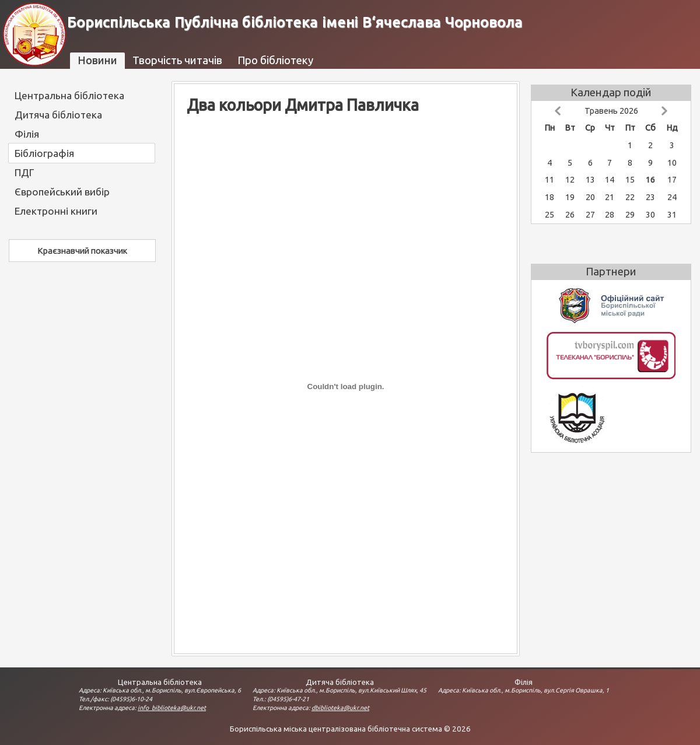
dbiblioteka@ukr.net (340, 708)
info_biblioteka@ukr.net (172, 708)
